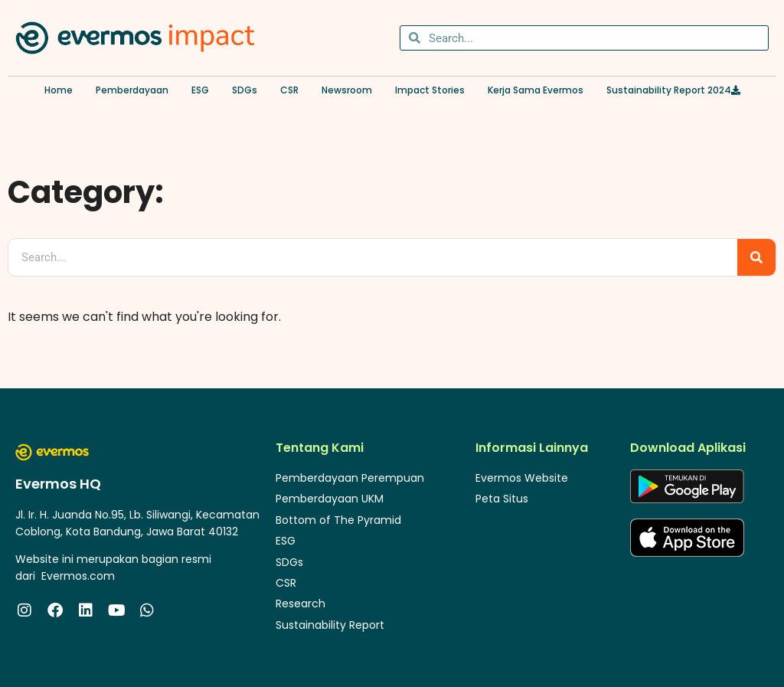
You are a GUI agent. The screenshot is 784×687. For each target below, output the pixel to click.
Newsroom (347, 90)
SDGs (245, 90)
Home (59, 90)
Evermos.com (78, 576)
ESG (200, 90)
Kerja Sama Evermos (536, 90)
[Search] (756, 257)
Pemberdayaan (132, 90)
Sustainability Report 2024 (673, 90)
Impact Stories (430, 90)
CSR (289, 90)
